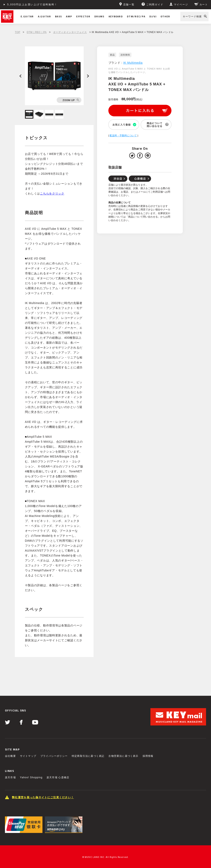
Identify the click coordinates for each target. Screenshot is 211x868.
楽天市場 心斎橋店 (58, 777)
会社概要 (10, 756)
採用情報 (148, 756)
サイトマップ (28, 756)
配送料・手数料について (123, 136)
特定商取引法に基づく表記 (88, 756)
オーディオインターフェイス (70, 32)
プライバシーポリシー (54, 756)
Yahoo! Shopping (31, 777)
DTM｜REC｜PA (37, 32)
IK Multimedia (133, 63)
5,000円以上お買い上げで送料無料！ (32, 5)
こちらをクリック (52, 193)
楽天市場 (10, 777)
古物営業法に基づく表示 (123, 756)
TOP (18, 32)
